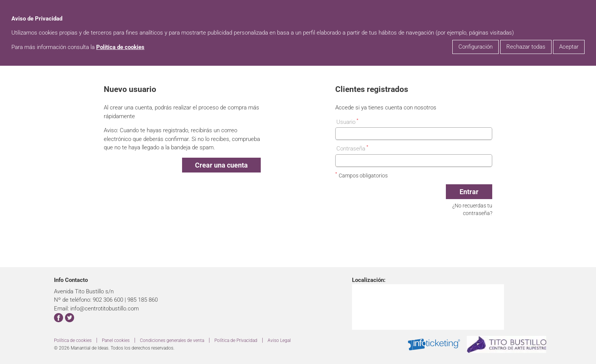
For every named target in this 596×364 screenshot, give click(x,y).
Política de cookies (120, 47)
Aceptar (569, 47)
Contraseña (352, 148)
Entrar (469, 192)
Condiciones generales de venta (172, 340)
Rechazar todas (526, 47)
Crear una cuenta (221, 165)
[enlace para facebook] (59, 319)
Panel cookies (116, 340)
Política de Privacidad (236, 340)
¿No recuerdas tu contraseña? (472, 209)
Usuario (347, 122)
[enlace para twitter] (70, 319)
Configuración (476, 47)
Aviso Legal (279, 340)
